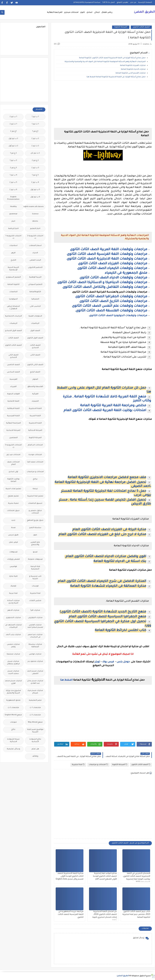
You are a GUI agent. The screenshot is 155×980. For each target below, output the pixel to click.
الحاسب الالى (35, 306)
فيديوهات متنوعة (35, 559)
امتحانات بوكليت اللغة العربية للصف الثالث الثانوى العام (105, 411)
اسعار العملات (35, 246)
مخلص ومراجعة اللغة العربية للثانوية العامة (113, 406)
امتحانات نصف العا (35, 462)
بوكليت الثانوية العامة (13, 480)
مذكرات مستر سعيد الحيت (13, 672)
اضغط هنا (66, 680)
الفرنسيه (13, 379)
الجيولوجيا (13, 299)
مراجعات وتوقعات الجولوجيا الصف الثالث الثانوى (118, 316)
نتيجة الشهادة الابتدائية (13, 741)
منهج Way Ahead (35, 722)
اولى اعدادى (13, 472)
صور (35, 535)
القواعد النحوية (13, 394)
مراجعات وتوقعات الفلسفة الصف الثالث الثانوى (111, 311)
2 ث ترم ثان (35, 153)
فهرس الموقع (122, 2)
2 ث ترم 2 (35, 146)
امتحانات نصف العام (13, 463)
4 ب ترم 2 (35, 182)
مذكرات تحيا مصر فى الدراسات (35, 636)
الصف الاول (35, 331)
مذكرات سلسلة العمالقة (35, 646)
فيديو (35, 552)
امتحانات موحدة (35, 455)
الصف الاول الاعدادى (13, 331)
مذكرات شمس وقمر (13, 646)
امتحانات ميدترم (71, 12)
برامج (35, 479)
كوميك (13, 586)
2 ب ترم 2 (35, 139)
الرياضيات (35, 324)
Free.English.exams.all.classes (34, 207)
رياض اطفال (107, 12)
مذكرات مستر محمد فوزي (13, 682)
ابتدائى (97, 12)
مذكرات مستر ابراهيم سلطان (13, 663)
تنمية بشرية (13, 503)
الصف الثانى (35, 355)
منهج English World (13, 715)
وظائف (35, 756)
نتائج (13, 730)
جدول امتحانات (13, 511)
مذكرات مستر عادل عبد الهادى (35, 682)
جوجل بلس (123, 662)
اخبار (13, 221)
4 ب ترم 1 (13, 175)
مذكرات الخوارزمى (35, 618)
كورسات (35, 586)
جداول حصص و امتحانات (35, 512)
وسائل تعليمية (13, 749)
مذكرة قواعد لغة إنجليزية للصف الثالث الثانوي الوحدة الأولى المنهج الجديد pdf (105, 876)
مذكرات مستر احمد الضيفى (35, 672)
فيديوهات (13, 552)
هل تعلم (35, 749)
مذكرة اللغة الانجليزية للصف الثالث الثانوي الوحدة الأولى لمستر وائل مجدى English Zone (70, 876)
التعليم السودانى (35, 285)
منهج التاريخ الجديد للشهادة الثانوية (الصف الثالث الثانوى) (103, 612)
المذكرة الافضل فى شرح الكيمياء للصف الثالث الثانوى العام (102, 581)
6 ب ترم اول (35, 197)
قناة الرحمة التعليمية (35, 568)
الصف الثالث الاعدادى (35, 347)
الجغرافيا (35, 299)
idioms (35, 221)
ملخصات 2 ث (13, 708)
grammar (13, 214)
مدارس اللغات (35, 601)
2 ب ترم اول (13, 139)
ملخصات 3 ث (35, 715)
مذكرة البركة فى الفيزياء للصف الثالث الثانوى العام (109, 530)
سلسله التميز (35, 528)
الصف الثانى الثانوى (35, 365)
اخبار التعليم (35, 229)
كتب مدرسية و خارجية (35, 578)
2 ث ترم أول (13, 146)
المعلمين (13, 438)
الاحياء (35, 253)
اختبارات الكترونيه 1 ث (13, 237)
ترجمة (35, 489)
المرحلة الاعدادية (13, 430)
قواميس (13, 567)
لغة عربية (13, 593)
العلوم (35, 379)
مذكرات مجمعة (13, 654)
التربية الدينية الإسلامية (13, 269)
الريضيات (13, 324)
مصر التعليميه (35, 700)
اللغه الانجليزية (35, 423)
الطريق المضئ (144, 12)
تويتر (97, 662)
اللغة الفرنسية (13, 416)
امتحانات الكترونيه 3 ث (13, 446)
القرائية (35, 394)
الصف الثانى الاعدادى (13, 356)
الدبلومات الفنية (35, 316)
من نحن (133, 2)
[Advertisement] (103, 104)
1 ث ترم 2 (13, 124)
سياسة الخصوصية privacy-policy (87, 2)
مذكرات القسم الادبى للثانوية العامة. (130, 73)
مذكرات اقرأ (35, 610)
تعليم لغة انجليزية (35, 496)
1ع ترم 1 (35, 131)
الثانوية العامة (13, 285)
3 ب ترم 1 (13, 161)
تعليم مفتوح (13, 496)
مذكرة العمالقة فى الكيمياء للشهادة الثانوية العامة (108, 586)
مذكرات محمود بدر (35, 662)
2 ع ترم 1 (13, 153)
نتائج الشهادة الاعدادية (35, 741)
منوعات (13, 722)
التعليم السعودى (13, 277)
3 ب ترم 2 (35, 168)
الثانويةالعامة (35, 292)
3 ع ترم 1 (35, 175)
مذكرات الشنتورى (13, 618)
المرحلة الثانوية (121, 27)
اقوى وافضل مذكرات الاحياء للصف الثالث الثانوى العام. (105, 557)
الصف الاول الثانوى (35, 338)
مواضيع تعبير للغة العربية (35, 731)
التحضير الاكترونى (35, 268)
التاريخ (13, 260)
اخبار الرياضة (13, 229)
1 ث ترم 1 (35, 124)
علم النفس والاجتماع (35, 544)
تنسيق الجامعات (35, 503)
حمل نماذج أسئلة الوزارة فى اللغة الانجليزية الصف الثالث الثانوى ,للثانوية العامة (112, 58)
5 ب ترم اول (35, 190)
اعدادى (89, 12)
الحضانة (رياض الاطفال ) (13, 308)
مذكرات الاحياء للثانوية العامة (133, 69)
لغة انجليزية (78, 765)
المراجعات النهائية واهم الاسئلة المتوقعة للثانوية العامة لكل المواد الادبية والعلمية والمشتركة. (105, 62)
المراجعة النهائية (55, 12)
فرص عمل (13, 542)
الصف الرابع (35, 372)
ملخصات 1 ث (35, 708)
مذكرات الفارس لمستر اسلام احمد (35, 626)
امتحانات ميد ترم (13, 455)
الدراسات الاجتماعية (13, 316)
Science (35, 214)
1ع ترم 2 (13, 131)
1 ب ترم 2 (13, 117)
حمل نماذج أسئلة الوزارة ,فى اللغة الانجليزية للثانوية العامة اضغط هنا (116, 77)
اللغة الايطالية (13, 409)
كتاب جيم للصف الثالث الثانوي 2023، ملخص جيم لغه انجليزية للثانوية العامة (136, 914)
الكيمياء (35, 401)
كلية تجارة (13, 576)
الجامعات (13, 292)
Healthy (13, 207)
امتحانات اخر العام (35, 445)
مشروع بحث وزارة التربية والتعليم (13, 692)
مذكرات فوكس (35, 654)
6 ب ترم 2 (13, 190)
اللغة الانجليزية (35, 409)
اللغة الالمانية (13, 401)
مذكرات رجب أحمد (13, 635)
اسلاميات (13, 246)
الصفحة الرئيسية (145, 2)
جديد (13, 520)
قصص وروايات (13, 559)
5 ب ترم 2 (13, 182)
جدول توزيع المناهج (35, 520)
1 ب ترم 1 (35, 117)
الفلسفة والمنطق (35, 387)
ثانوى (83, 12)
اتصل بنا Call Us (109, 2)
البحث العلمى (35, 260)
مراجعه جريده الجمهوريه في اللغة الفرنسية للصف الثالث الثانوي (71, 914)
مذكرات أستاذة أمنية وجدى (13, 602)
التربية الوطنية (35, 277)
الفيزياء (13, 387)
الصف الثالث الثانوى (141, 27)
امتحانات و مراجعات (98, 765)
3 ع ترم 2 (13, 168)
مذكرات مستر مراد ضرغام (35, 692)
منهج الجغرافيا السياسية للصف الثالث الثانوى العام (107, 617)
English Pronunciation (13, 198)
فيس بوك (108, 662)
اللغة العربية (35, 416)
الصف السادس (13, 372)
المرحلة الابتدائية (35, 430)
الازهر (13, 253)
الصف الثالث (13, 338)
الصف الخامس (13, 365)
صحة (13, 528)
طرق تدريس (13, 535)
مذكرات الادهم (13, 610)
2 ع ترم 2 (35, 161)
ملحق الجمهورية (13, 700)
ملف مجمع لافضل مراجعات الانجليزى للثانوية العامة (107, 478)
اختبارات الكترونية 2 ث (35, 237)
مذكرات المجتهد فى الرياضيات (13, 626)
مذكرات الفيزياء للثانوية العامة (133, 66)
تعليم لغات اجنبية (13, 489)
